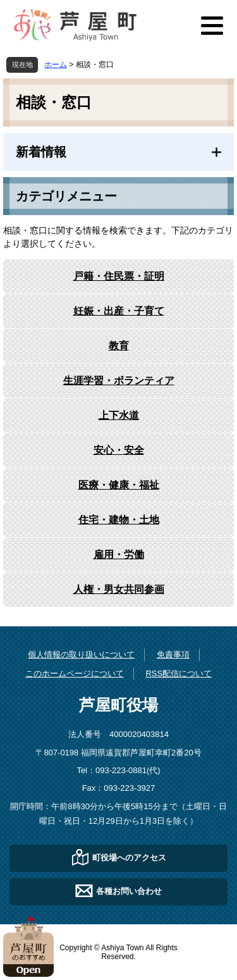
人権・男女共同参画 (119, 589)
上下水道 (119, 415)
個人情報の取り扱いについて (81, 654)
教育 (119, 346)
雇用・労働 (119, 555)
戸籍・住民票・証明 (119, 276)
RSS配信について (179, 673)
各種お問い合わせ (129, 890)
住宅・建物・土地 (119, 520)
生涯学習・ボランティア (119, 381)
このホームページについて (75, 673)
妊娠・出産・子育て (119, 311)
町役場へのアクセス (129, 857)
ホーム (56, 65)
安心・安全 (119, 450)
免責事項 (173, 654)
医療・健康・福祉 (119, 485)
